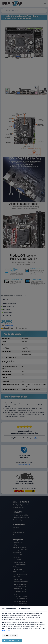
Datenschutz (6, 630)
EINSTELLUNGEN (10, 635)
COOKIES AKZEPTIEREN (12, 640)
